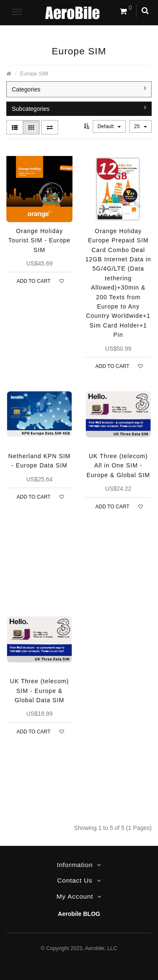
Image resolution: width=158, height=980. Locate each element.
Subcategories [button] (79, 108)
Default (109, 126)
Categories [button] (79, 89)
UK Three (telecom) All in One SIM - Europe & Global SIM (118, 466)
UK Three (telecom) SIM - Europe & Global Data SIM (40, 691)
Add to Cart (33, 281)
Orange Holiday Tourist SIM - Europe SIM (40, 240)
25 (141, 126)
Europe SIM (34, 74)
